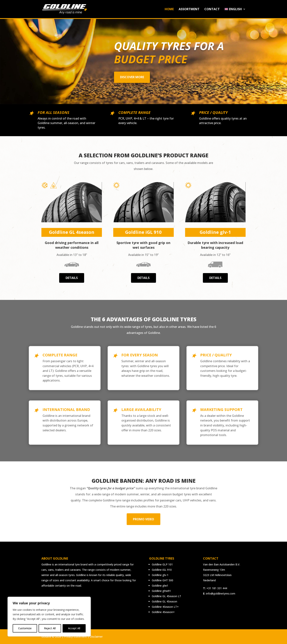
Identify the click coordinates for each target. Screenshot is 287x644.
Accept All (74, 628)
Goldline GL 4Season (164, 601)
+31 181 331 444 (217, 588)
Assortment (189, 9)
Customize (25, 628)
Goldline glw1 (160, 586)
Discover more (132, 77)
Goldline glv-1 (160, 575)
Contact (212, 9)
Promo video (143, 519)
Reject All (50, 628)
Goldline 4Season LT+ (165, 607)
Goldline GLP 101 (162, 564)
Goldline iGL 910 (162, 570)
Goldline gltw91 (161, 591)
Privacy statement (75, 637)
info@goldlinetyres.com (221, 593)
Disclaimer (96, 637)
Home (169, 9)
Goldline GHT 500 (163, 580)
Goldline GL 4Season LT (166, 596)
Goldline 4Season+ (163, 612)
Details (72, 278)
